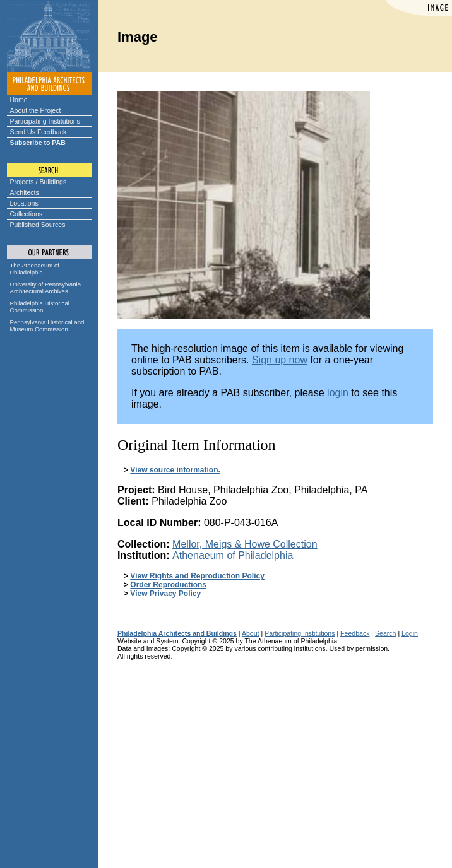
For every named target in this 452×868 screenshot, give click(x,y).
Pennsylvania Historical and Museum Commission (47, 325)
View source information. (175, 470)
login (338, 393)
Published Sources (38, 225)
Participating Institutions (45, 121)
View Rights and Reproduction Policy (197, 576)
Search (385, 633)
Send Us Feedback (39, 132)
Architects (25, 192)
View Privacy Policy (165, 594)
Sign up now (280, 360)
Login (410, 633)
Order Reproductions (168, 585)
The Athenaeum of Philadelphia (35, 269)
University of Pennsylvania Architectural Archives (46, 288)
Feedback (355, 633)
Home (19, 100)
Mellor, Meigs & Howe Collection (245, 544)
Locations (24, 203)
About (251, 633)
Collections (27, 214)
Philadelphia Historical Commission (40, 307)
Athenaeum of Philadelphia (233, 555)
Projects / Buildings (39, 182)
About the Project (36, 110)
